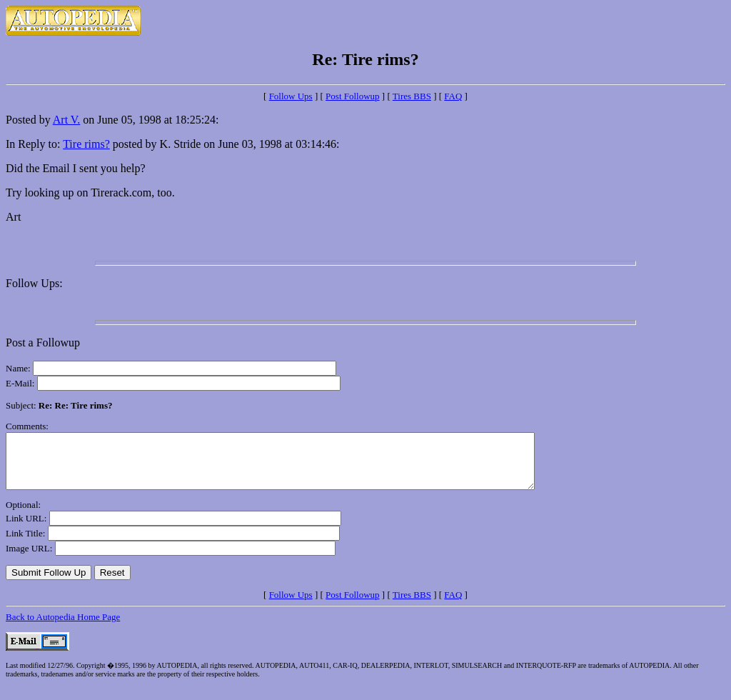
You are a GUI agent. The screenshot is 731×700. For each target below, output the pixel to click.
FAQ (453, 96)
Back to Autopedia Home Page (63, 627)
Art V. (67, 120)
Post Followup (353, 96)
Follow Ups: (34, 283)
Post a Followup (43, 342)
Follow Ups (291, 96)
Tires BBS (412, 96)
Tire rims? (86, 144)
